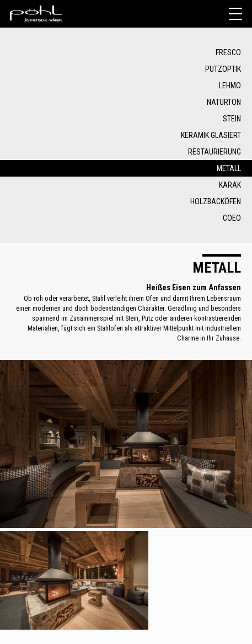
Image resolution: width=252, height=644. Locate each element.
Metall (229, 168)
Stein (232, 119)
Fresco (228, 52)
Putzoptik (223, 69)
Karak (230, 185)
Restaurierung (215, 152)
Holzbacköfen (216, 201)
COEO (232, 218)
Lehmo (230, 86)
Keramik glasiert (211, 135)
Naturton (224, 102)
